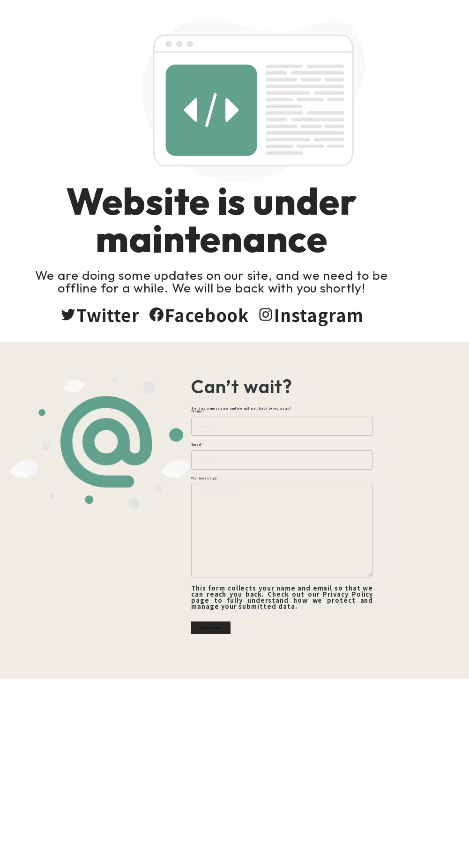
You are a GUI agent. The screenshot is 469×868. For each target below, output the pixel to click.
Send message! (254, 624)
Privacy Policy (371, 596)
